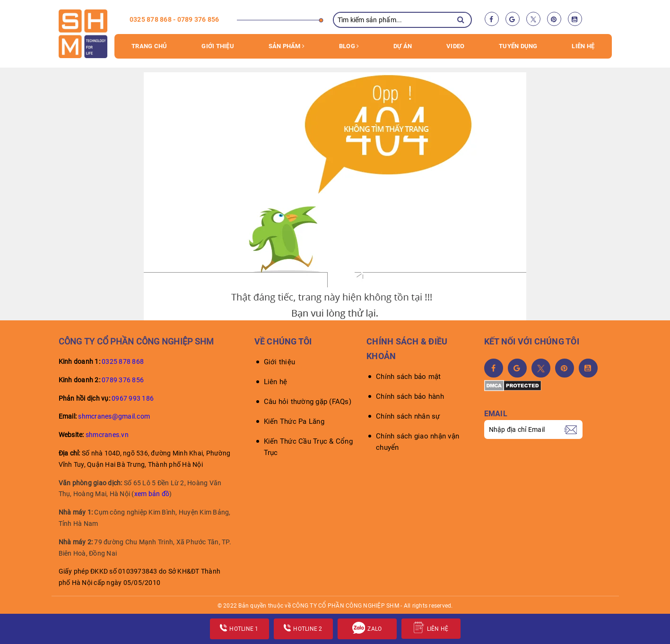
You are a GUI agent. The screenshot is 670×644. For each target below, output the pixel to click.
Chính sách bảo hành (410, 396)
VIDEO (455, 46)
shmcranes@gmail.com (114, 416)
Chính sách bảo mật (409, 377)
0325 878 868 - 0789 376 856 (174, 19)
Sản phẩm (287, 46)
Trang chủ (149, 46)
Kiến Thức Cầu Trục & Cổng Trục (308, 447)
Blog (349, 46)
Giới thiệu (218, 46)
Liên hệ (583, 46)
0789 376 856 (123, 380)
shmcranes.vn (107, 435)
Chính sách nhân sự (408, 416)
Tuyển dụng (518, 46)
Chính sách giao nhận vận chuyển (418, 442)
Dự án (403, 46)
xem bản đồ (152, 494)
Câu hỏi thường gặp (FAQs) (308, 402)
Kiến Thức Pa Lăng (294, 421)
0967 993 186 (133, 398)
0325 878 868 (123, 361)
